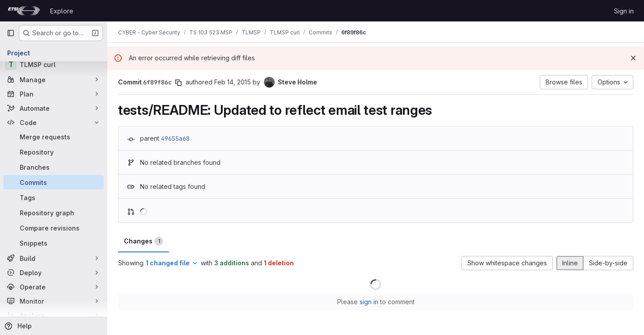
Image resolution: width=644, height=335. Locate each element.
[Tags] (54, 197)
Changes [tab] (144, 241)
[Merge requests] (54, 137)
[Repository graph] (54, 213)
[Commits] (54, 182)
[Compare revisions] (54, 228)
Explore (62, 11)
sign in (369, 302)
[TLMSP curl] (54, 64)
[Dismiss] (633, 58)
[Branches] (54, 167)
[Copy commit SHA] (178, 83)
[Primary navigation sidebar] (11, 33)
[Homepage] (24, 11)
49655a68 (175, 138)
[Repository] (54, 152)
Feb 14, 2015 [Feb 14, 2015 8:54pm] (233, 82)
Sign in (624, 11)
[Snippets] (54, 243)
